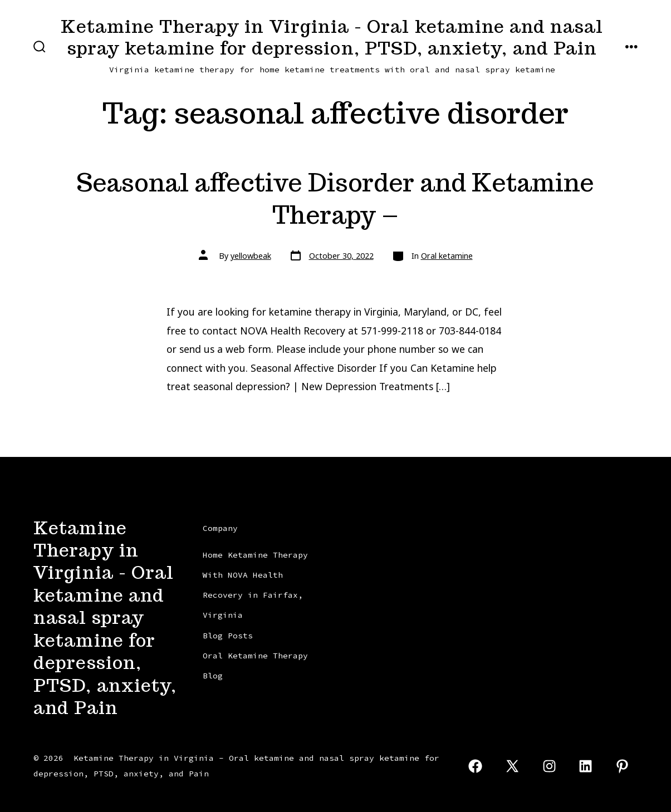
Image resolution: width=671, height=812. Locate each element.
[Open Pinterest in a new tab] (622, 766)
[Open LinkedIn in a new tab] (586, 766)
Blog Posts (228, 636)
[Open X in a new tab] (512, 766)
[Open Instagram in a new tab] (549, 766)
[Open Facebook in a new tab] (476, 766)
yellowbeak (251, 256)
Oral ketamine (447, 256)
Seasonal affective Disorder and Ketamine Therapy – (335, 198)
